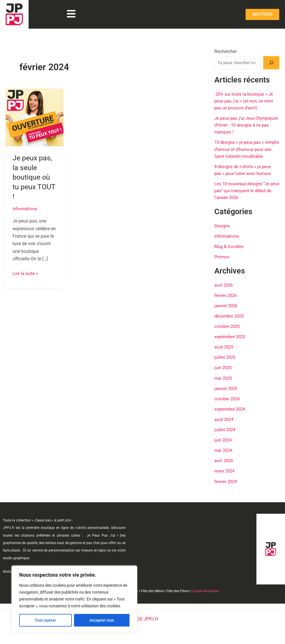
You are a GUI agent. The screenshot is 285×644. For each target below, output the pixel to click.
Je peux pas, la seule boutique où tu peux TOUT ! (33, 177)
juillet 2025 (226, 364)
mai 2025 (224, 384)
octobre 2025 (228, 333)
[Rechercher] (271, 63)
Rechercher (226, 51)
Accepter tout (102, 620)
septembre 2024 (231, 415)
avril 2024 (224, 467)
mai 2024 (224, 456)
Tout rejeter (45, 620)
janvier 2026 (227, 312)
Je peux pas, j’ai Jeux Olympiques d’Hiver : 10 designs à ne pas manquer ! (247, 125)
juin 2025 (224, 374)
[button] (71, 14)
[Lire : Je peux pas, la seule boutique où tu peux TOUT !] (35, 117)
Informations (26, 209)
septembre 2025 (231, 343)
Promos (222, 263)
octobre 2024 (228, 405)
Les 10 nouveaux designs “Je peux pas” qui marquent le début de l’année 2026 (244, 197)
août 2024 (225, 425)
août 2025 (225, 353)
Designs (223, 232)
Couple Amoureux (205, 591)
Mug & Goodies (230, 253)
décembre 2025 (230, 322)
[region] (74, 599)
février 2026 (226, 302)
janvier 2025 (227, 394)
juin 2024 (224, 446)
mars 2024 (225, 477)
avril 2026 (224, 291)
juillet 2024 (226, 436)
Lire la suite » (26, 273)
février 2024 (226, 487)
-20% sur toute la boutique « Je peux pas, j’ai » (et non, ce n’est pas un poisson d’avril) (245, 101)
